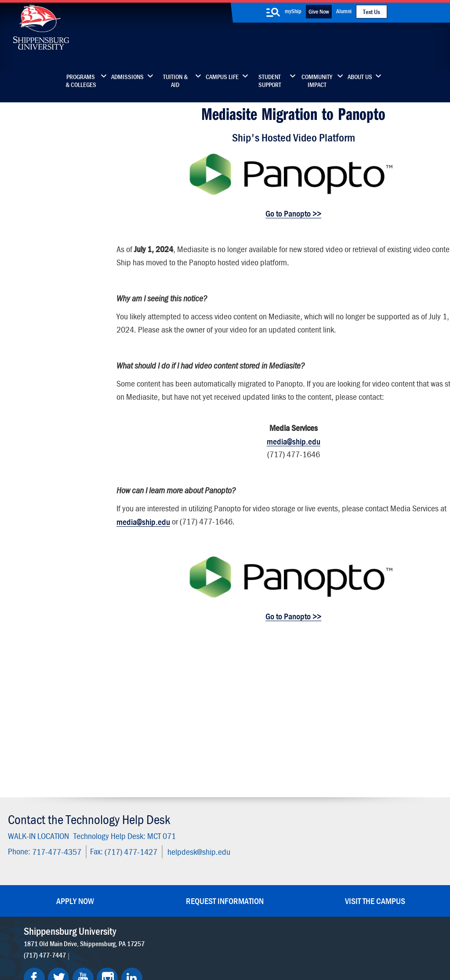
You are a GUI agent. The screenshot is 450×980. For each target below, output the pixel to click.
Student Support (270, 81)
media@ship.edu (279, 439)
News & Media (200, 835)
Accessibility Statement (368, 835)
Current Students (281, 872)
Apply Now (75, 746)
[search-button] (273, 12)
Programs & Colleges (81, 81)
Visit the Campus (375, 746)
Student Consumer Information (230, 942)
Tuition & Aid (175, 81)
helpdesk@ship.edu (198, 697)
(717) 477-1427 (130, 697)
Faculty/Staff (36, 168)
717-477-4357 (55, 697)
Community (273, 798)
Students (30, 150)
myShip (293, 11)
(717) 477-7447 (45, 800)
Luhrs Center (275, 816)
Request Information (225, 746)
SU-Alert (269, 853)
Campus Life (222, 77)
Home (25, 133)
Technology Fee (40, 225)
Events (189, 853)
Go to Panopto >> (280, 211)
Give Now (319, 11)
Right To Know (271, 933)
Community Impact (317, 81)
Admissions (127, 77)
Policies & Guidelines (49, 242)
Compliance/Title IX (157, 942)
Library (189, 816)
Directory (192, 798)
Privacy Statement (114, 933)
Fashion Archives (280, 835)
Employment (197, 872)
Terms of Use (163, 933)
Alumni (344, 11)
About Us (360, 77)
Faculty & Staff (355, 798)
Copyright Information (216, 933)
